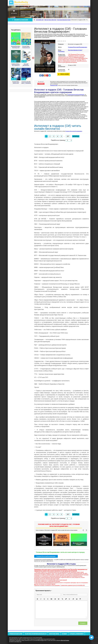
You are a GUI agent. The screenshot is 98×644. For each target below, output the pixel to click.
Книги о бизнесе (48, 12)
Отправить (83, 623)
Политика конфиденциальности (36, 634)
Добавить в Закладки (20, 20)
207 (68, 136)
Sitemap (64, 634)
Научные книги (48, 14)
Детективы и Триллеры (38, 14)
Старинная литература (73, 14)
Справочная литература (73, 16)
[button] (37, 599)
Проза (34, 16)
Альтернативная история (75, 50)
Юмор (57, 16)
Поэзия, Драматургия (84, 12)
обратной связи (65, 640)
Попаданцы (61, 51)
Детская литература (61, 12)
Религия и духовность (61, 14)
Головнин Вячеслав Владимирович (78, 47)
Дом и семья (70, 12)
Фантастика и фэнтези (27, 14)
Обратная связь (54, 634)
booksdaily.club (20, 3)
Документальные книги (50, 16)
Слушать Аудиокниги (76, 634)
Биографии (81, 16)
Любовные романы (26, 12)
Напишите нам (54, 85)
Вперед (76, 136)
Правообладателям (16, 634)
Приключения (36, 12)
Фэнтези (23, 16)
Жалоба (41, 84)
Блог (80, 14)
